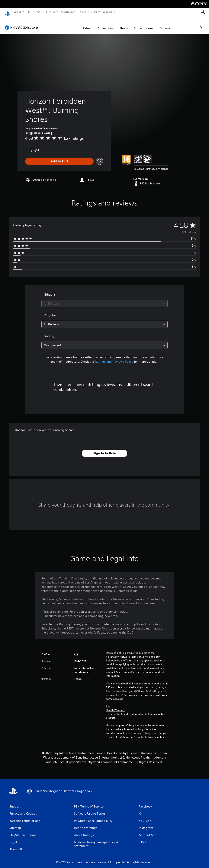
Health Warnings (116, 706)
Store (94, 12)
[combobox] (105, 300)
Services (51, 12)
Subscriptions (121, 24)
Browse (142, 24)
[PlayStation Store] (22, 23)
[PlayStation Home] (7, 12)
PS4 (38, 12)
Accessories (67, 12)
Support (107, 12)
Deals (101, 24)
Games (17, 12)
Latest (65, 24)
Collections (83, 24)
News (83, 12)
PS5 (29, 12)
